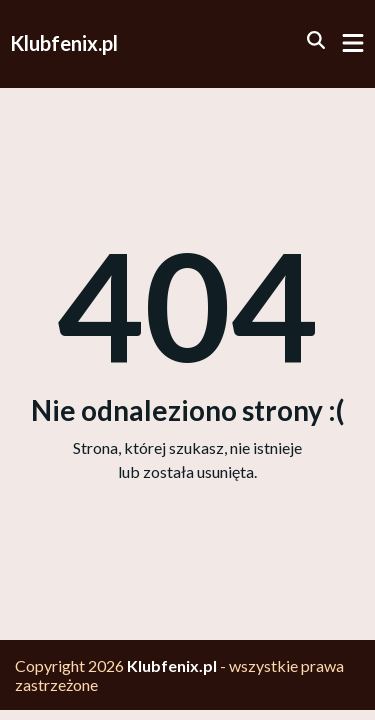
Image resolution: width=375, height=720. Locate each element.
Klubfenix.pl (64, 43)
